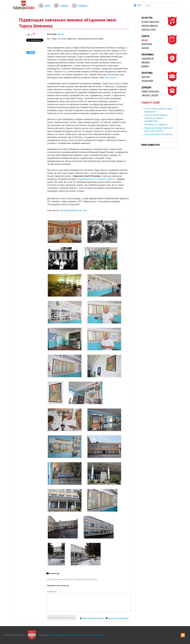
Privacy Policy (82, 635)
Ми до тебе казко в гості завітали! (159, 134)
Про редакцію (97, 635)
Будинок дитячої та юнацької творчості (97, 179)
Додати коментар (61, 618)
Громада (83, 5)
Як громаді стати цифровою (156, 125)
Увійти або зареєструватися (93, 618)
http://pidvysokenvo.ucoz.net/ (73, 210)
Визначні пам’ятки (150, 26)
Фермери (145, 66)
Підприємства (148, 59)
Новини (64, 5)
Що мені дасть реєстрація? (119, 618)
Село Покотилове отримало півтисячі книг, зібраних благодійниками (156, 118)
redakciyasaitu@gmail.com (61, 635)
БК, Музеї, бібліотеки (150, 22)
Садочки (145, 48)
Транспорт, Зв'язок (150, 95)
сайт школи (110, 77)
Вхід (139, 5)
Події (48, 5)
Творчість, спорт (149, 30)
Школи (61, 34)
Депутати (146, 77)
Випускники (147, 44)
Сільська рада (147, 81)
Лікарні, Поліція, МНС (150, 91)
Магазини (146, 62)
